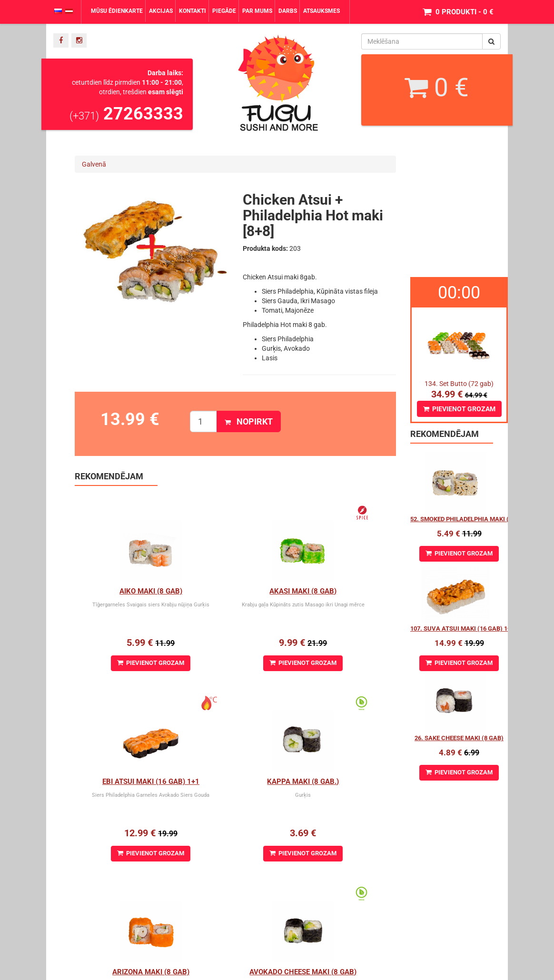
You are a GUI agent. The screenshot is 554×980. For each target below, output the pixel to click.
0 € (437, 88)
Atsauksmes (322, 11)
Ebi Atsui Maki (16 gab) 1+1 (347, 591)
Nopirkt (249, 421)
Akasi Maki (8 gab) (235, 591)
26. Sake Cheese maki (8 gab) (459, 738)
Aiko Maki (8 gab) (129, 591)
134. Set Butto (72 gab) (459, 384)
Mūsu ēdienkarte (117, 11)
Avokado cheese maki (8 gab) (352, 782)
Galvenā (94, 164)
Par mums (257, 11)
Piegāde (224, 11)
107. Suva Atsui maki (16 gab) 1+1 (462, 629)
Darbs (288, 11)
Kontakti (193, 11)
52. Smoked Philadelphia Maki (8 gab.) (470, 519)
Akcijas (161, 11)
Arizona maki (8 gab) (236, 782)
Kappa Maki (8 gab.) (128, 782)
